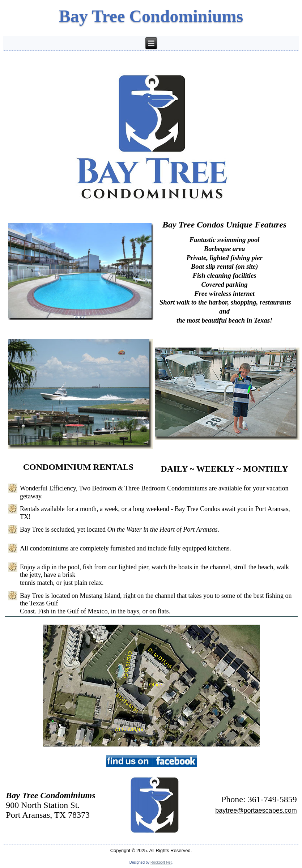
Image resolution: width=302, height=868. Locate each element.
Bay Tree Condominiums (151, 16)
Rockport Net (161, 862)
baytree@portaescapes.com (256, 810)
